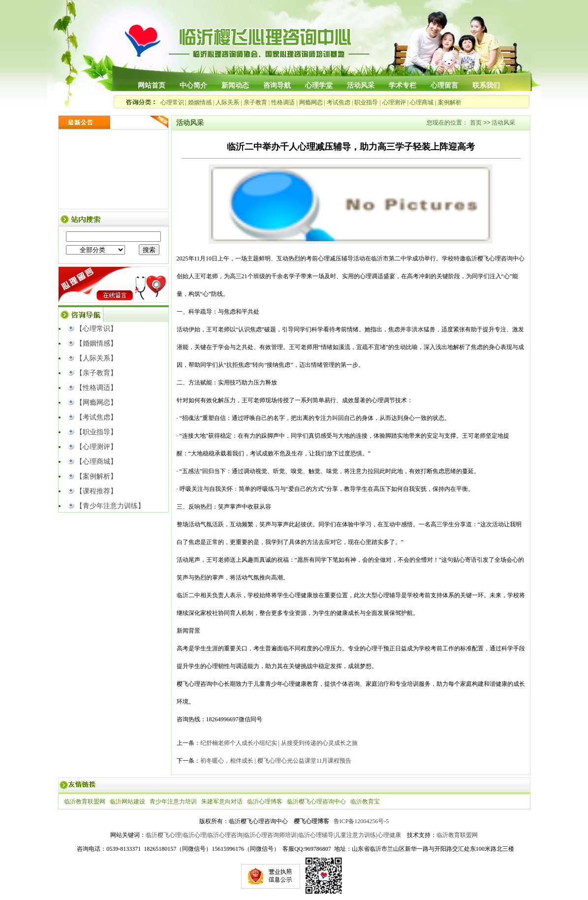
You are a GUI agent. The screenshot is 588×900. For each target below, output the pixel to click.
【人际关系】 (96, 358)
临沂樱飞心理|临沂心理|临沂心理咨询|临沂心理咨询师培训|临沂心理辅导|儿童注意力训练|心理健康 (273, 835)
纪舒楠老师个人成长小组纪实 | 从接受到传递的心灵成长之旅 (279, 743)
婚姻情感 (200, 102)
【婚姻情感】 (96, 343)
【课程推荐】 (96, 491)
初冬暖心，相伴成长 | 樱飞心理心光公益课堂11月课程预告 (276, 761)
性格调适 (283, 102)
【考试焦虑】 (96, 417)
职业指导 (366, 102)
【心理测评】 (96, 447)
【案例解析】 (96, 476)
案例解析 (450, 102)
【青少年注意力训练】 (110, 506)
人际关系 (227, 102)
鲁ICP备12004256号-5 (361, 821)
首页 (476, 123)
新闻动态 (235, 85)
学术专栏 (402, 85)
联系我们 (486, 85)
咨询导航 (277, 85)
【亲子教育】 (96, 373)
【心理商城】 (96, 462)
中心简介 (193, 85)
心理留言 (444, 85)
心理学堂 (319, 85)
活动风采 (361, 85)
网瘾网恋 (311, 102)
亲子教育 (255, 102)
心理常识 (172, 102)
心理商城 (422, 102)
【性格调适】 (96, 388)
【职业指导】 (96, 432)
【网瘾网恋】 (96, 402)
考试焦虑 (339, 102)
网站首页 (152, 85)
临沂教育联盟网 (457, 835)
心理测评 (394, 102)
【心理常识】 (96, 329)
